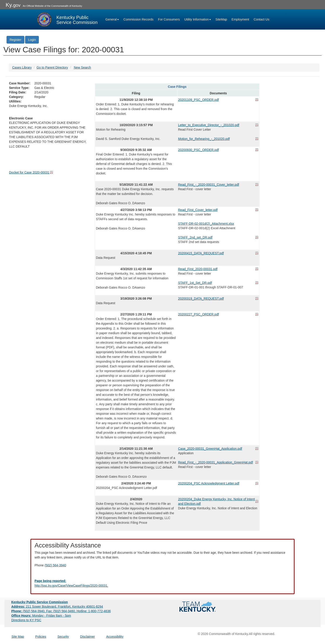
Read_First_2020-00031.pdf (198, 269)
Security (63, 637)
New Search (82, 67)
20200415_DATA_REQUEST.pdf (201, 253)
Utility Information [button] (198, 19)
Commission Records (138, 19)
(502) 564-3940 (55, 565)
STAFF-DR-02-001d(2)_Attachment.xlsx (206, 224)
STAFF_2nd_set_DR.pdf (195, 237)
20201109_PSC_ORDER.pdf (198, 100)
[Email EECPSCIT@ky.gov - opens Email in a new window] (162, 583)
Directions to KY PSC (26, 620)
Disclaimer (87, 637)
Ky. (13, 5)
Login (32, 40)
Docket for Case (29, 172)
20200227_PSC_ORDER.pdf (198, 314)
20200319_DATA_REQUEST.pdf (201, 299)
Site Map (18, 637)
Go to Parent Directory (52, 67)
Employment (240, 19)
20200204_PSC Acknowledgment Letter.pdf (209, 483)
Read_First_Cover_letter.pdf (198, 210)
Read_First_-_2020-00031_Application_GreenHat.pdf (216, 462)
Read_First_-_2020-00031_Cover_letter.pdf (209, 185)
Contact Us (261, 19)
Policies (41, 637)
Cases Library (22, 67)
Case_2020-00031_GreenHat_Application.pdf (210, 449)
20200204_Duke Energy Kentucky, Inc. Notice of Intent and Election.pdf (216, 501)
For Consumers (169, 19)
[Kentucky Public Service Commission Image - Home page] (67, 19)
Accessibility (115, 637)
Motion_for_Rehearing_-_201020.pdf (204, 139)
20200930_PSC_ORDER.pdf (198, 150)
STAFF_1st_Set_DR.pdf (195, 283)
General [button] (112, 19)
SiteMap (221, 19)
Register (15, 40)
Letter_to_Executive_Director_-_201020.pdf (209, 125)
